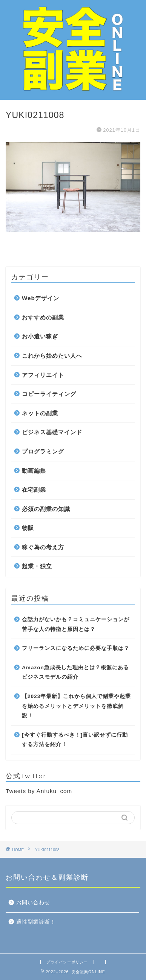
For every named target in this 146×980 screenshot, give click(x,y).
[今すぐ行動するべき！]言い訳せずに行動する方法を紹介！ (75, 740)
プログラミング (43, 451)
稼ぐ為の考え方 (43, 547)
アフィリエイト (43, 375)
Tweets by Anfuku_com (39, 791)
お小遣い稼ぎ (40, 336)
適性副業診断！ (36, 922)
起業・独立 (37, 566)
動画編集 (34, 471)
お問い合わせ (33, 903)
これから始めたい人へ (52, 356)
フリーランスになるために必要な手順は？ (76, 648)
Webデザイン (41, 298)
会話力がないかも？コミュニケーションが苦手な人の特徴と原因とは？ (76, 624)
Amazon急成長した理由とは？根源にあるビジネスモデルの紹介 (75, 672)
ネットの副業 (40, 413)
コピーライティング (49, 394)
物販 (28, 528)
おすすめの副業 (43, 317)
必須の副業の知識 (46, 509)
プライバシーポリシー (67, 962)
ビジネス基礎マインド (52, 432)
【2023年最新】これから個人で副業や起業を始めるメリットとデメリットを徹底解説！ (76, 706)
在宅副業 (34, 490)
